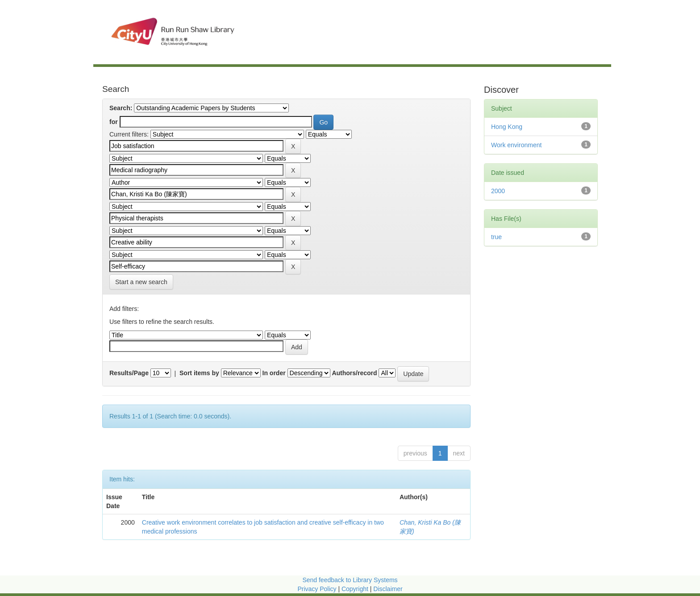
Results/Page (129, 373)
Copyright (356, 589)
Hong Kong (507, 127)
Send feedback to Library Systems (350, 580)
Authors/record (354, 373)
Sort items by (199, 373)
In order (274, 373)
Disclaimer (388, 589)
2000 (498, 191)
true (496, 237)
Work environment (516, 145)
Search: (121, 108)
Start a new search (141, 282)
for (114, 122)
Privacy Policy (317, 589)
